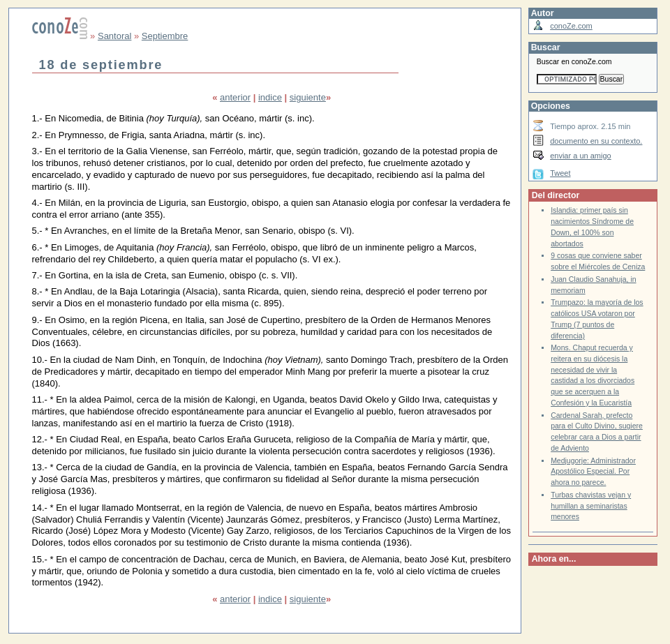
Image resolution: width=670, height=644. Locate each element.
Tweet (560, 173)
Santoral (114, 36)
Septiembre (165, 36)
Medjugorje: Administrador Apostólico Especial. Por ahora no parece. (593, 472)
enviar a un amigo (581, 156)
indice (270, 97)
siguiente (308, 97)
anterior (235, 97)
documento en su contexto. (596, 141)
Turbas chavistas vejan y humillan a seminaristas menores (591, 506)
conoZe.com (571, 26)
